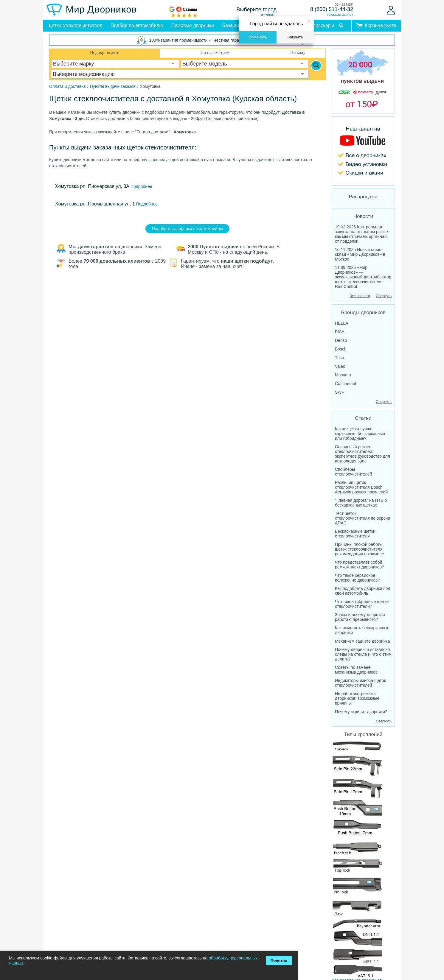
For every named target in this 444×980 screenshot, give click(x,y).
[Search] (316, 66)
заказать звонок (340, 15)
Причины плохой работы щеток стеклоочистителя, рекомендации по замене (360, 549)
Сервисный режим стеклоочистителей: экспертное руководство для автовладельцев (363, 454)
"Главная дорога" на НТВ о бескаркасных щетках (361, 503)
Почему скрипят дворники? (361, 712)
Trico (340, 358)
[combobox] (115, 64)
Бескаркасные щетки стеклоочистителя (355, 534)
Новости (363, 216)
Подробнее (141, 186)
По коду (298, 52)
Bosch (341, 349)
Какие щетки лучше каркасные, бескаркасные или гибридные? (360, 434)
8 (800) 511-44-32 (332, 9)
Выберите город (257, 10)
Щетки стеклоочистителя (75, 25)
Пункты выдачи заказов (113, 86)
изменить (269, 15)
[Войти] (391, 10)
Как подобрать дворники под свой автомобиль (363, 591)
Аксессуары (321, 25)
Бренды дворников (363, 313)
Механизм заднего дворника (363, 641)
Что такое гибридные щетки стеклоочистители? (362, 604)
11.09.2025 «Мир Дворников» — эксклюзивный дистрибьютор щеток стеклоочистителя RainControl (363, 277)
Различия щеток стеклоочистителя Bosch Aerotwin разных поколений (361, 487)
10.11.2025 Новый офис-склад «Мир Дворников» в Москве (360, 254)
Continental (346, 384)
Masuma (343, 375)
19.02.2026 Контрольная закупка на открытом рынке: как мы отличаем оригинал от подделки (362, 234)
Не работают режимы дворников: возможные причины (357, 698)
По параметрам (215, 52)
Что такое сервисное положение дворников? (357, 578)
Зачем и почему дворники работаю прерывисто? (360, 617)
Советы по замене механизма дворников (356, 670)
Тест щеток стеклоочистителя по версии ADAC (363, 518)
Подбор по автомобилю (137, 25)
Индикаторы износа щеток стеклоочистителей (360, 683)
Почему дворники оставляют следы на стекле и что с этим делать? (363, 654)
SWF (340, 392)
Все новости (360, 296)
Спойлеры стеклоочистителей (354, 472)
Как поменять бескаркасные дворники (362, 630)
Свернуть (384, 296)
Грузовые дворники (193, 25)
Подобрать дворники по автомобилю (188, 229)
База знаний (236, 25)
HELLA (341, 323)
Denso (341, 340)
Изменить (258, 37)
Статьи (363, 418)
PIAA (340, 332)
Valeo (340, 366)
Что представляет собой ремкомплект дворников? (360, 565)
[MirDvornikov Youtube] (363, 151)
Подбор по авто (105, 52)
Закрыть (295, 37)
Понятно (279, 960)
